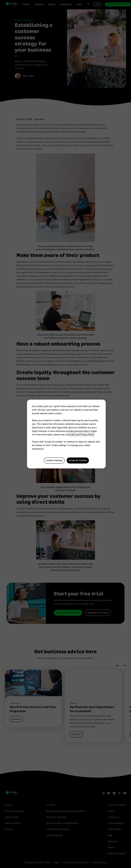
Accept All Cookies (78, 460)
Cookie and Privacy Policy (81, 435)
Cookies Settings (54, 460)
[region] (66, 434)
